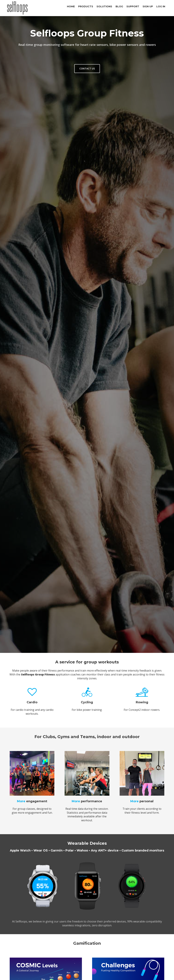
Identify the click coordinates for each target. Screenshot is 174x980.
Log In (161, 6)
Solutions (104, 6)
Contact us (87, 68)
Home (71, 6)
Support (133, 6)
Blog (119, 6)
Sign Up (148, 6)
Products (86, 6)
